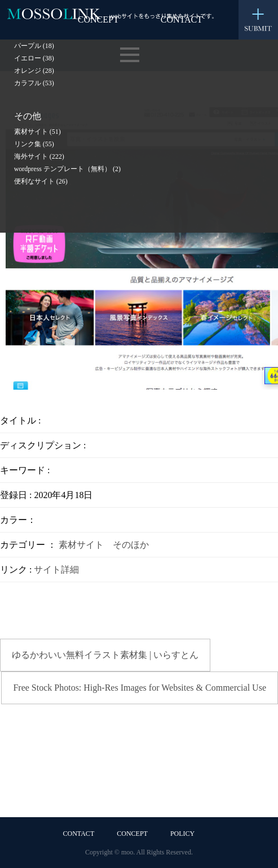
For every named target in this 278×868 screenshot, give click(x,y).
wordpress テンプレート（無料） (67, 169)
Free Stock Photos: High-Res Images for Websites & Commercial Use (140, 688)
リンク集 (34, 144)
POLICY (182, 834)
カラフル (34, 83)
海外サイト (39, 156)
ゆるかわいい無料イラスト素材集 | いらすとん (105, 655)
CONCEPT (132, 834)
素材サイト (37, 132)
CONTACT (79, 834)
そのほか (131, 545)
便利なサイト (41, 181)
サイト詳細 (56, 570)
